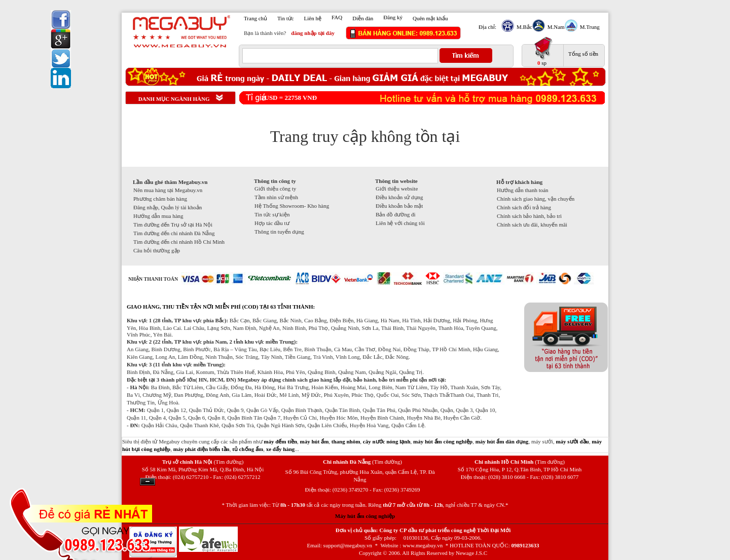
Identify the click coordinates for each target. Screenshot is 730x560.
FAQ (337, 17)
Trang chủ (255, 18)
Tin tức (286, 18)
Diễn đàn (363, 18)
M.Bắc (523, 27)
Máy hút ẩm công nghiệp (365, 516)
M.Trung (589, 27)
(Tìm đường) (228, 462)
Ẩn (148, 482)
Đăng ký (393, 17)
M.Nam (555, 27)
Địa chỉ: (487, 27)
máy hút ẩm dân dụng (502, 441)
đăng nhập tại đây (313, 33)
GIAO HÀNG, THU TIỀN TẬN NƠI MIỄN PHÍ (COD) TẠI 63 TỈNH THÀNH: (221, 307)
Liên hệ (313, 18)
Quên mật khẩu (430, 18)
